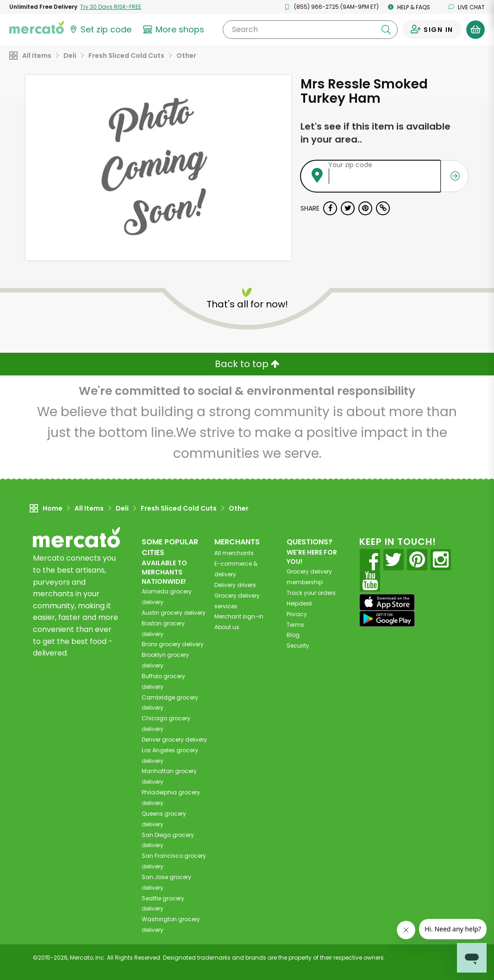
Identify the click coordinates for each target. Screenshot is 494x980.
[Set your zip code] (100, 30)
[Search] (310, 30)
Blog (293, 635)
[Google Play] (387, 619)
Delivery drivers (235, 585)
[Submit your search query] (386, 30)
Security (298, 646)
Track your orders (311, 593)
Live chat (467, 7)
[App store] (387, 602)
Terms (295, 625)
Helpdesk (299, 603)
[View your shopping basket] (475, 30)
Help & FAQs (409, 7)
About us (227, 627)
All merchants (234, 553)
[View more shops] (175, 30)
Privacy (297, 614)
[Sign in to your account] (432, 30)
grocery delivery (174, 613)
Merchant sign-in (239, 616)
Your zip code (350, 165)
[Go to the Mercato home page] (37, 27)
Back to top (247, 364)
